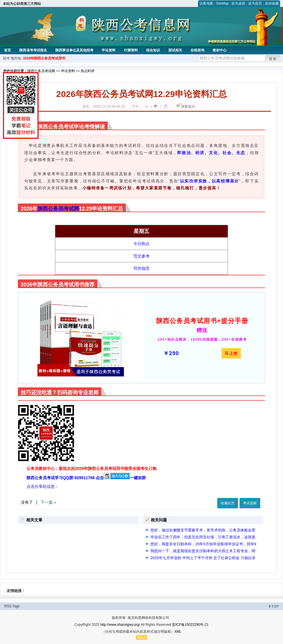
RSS (8, 606)
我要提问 (188, 107)
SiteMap (222, 3)
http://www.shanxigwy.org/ (120, 625)
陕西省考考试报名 (33, 50)
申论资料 (109, 50)
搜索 (273, 59)
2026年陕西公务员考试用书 (44, 58)
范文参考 (141, 256)
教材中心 (220, 50)
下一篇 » (48, 502)
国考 (6, 58)
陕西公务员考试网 (41, 71)
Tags (16, 606)
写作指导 (141, 268)
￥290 (171, 353)
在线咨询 (197, 50)
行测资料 (131, 50)
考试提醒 (250, 503)
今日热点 (141, 244)
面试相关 (175, 50)
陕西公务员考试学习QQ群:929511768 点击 (78, 478)
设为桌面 (238, 3)
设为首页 (255, 3)
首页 (7, 50)
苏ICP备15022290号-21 (190, 625)
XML (178, 632)
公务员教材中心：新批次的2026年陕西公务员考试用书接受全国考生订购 (91, 468)
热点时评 (88, 71)
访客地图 (206, 3)
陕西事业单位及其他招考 (74, 50)
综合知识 (153, 50)
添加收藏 (272, 3)
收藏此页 (228, 503)
